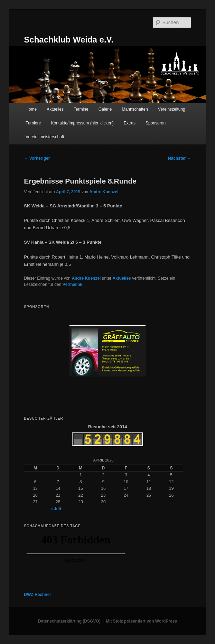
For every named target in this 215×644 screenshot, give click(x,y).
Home (31, 109)
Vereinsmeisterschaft (45, 137)
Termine (81, 109)
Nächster (180, 158)
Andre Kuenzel (104, 192)
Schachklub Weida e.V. (69, 40)
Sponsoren (156, 123)
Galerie (105, 109)
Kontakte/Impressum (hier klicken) (82, 123)
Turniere (33, 123)
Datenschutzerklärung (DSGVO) (69, 621)
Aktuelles (55, 109)
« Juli (56, 509)
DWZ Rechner (38, 595)
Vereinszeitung (172, 109)
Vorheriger (37, 158)
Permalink (72, 284)
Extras (130, 123)
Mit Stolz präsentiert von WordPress (141, 621)
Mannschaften (135, 109)
